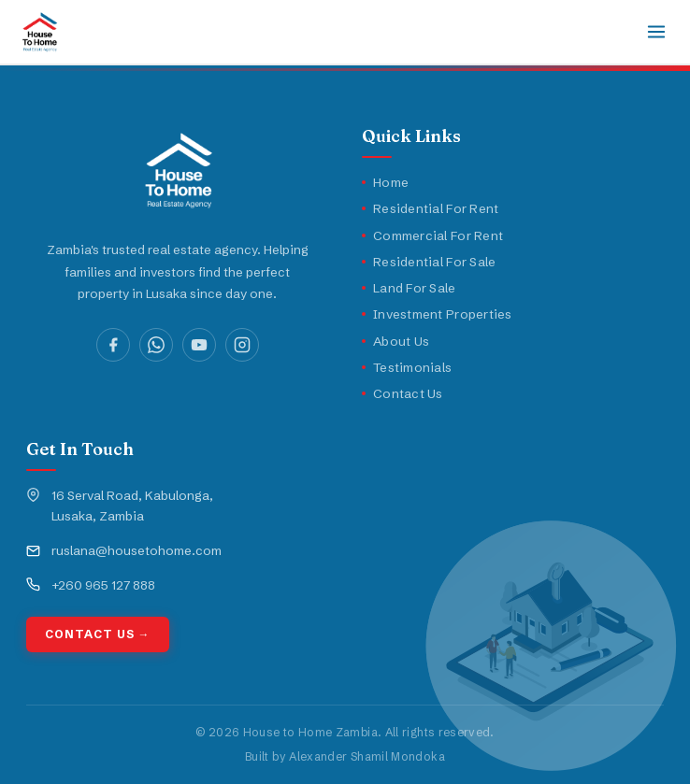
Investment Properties (437, 314)
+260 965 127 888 (103, 585)
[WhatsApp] (156, 345)
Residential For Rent (430, 208)
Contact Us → (98, 634)
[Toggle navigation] (656, 32)
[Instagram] (242, 345)
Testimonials (407, 367)
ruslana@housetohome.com (137, 550)
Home (385, 182)
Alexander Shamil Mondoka (367, 756)
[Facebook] (113, 345)
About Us (395, 341)
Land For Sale (409, 288)
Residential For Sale (429, 262)
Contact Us (402, 393)
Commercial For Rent (432, 235)
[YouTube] (199, 345)
